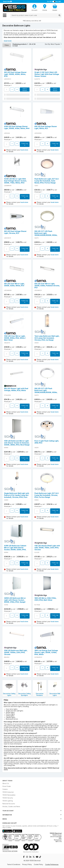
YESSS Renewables (9, 795)
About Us (6, 783)
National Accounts (9, 804)
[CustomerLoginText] (35, 6)
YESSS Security (8, 798)
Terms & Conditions (14, 864)
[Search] (60, 15)
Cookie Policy (38, 864)
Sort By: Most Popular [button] (53, 44)
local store (24, 150)
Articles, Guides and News (11, 807)
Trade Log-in (25, 144)
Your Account (32, 811)
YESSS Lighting (8, 801)
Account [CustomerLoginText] (34, 10)
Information (32, 815)
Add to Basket (25, 89)
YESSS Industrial (8, 792)
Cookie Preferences (52, 864)
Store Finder (7, 786)
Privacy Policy (27, 864)
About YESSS (32, 781)
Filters (7, 45)
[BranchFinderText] (45, 7)
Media (32, 819)
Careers (5, 789)
